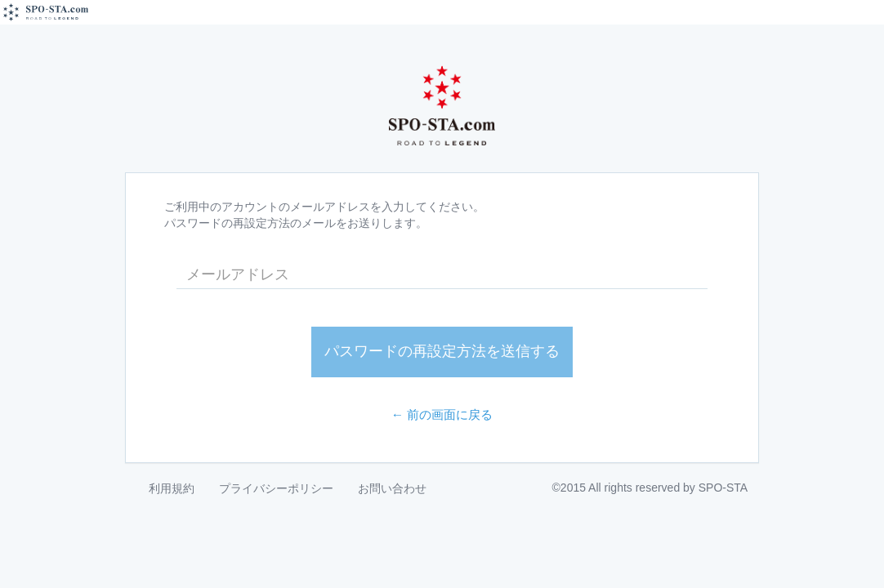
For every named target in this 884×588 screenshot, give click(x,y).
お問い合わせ (392, 488)
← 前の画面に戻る (442, 414)
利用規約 (172, 488)
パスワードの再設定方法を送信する (442, 351)
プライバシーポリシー (276, 488)
